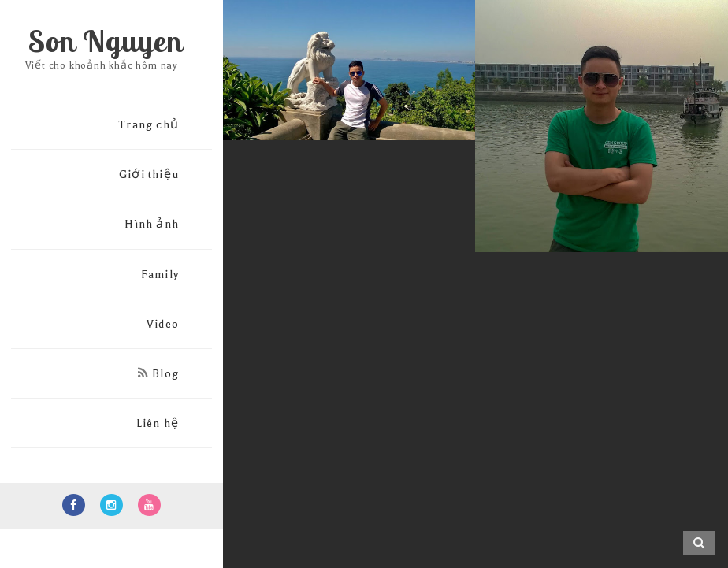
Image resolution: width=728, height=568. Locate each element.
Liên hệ (158, 423)
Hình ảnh (152, 224)
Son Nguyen (106, 41)
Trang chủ (149, 125)
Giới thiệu (149, 174)
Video (163, 324)
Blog (158, 374)
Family (160, 275)
